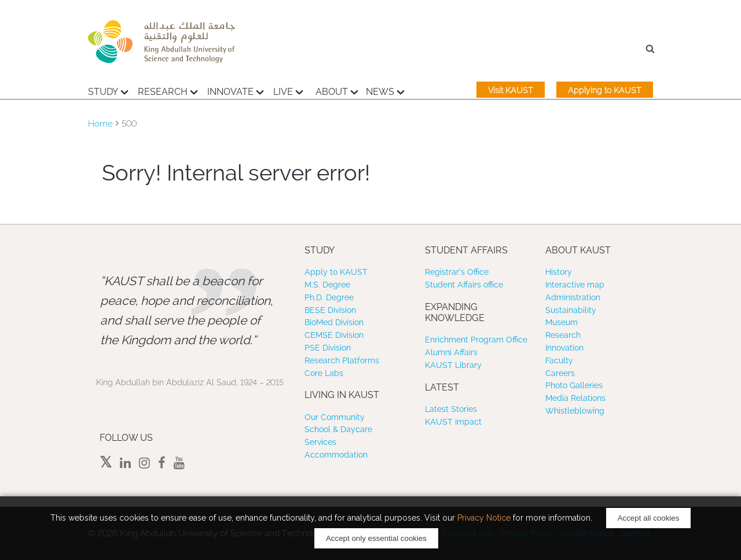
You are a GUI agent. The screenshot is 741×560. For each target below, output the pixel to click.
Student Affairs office (464, 285)
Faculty (559, 360)
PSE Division (328, 348)
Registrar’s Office (457, 272)
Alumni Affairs (451, 352)
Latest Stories (451, 409)
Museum (562, 322)
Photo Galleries (574, 385)
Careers (560, 373)
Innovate (236, 90)
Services (320, 442)
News (385, 90)
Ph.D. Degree (329, 297)
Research (168, 90)
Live (288, 90)
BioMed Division (334, 322)
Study (108, 90)
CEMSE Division (334, 335)
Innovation (564, 348)
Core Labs (324, 373)
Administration (573, 297)
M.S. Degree (327, 285)
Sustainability (571, 310)
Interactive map (575, 285)
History (559, 272)
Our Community (335, 417)
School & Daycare (338, 429)
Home (100, 124)
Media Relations (575, 398)
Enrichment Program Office (476, 340)
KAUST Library (453, 365)
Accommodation (336, 455)
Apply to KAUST (336, 272)
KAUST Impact (453, 422)
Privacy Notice (484, 518)
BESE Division (330, 310)
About (337, 90)
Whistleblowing (575, 411)
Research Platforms (342, 360)
